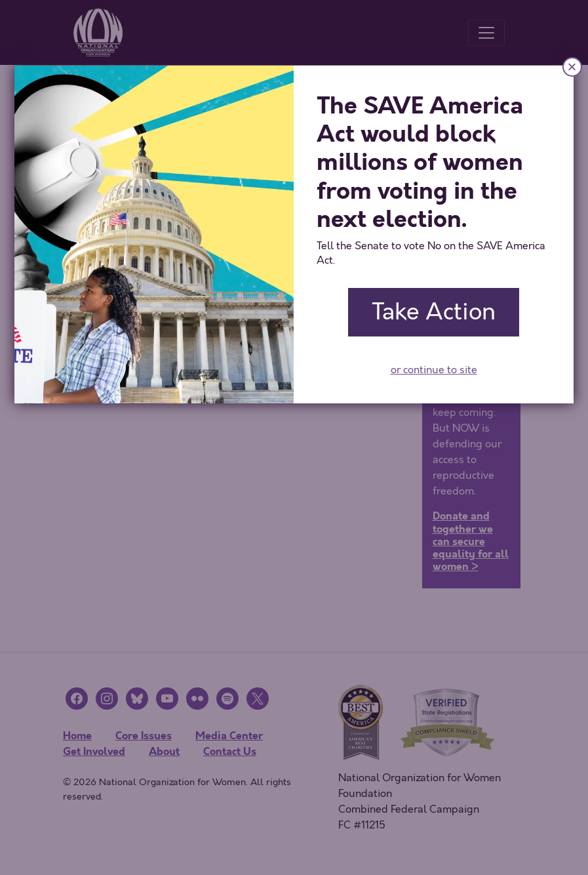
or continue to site (434, 370)
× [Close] (572, 67)
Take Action (434, 312)
